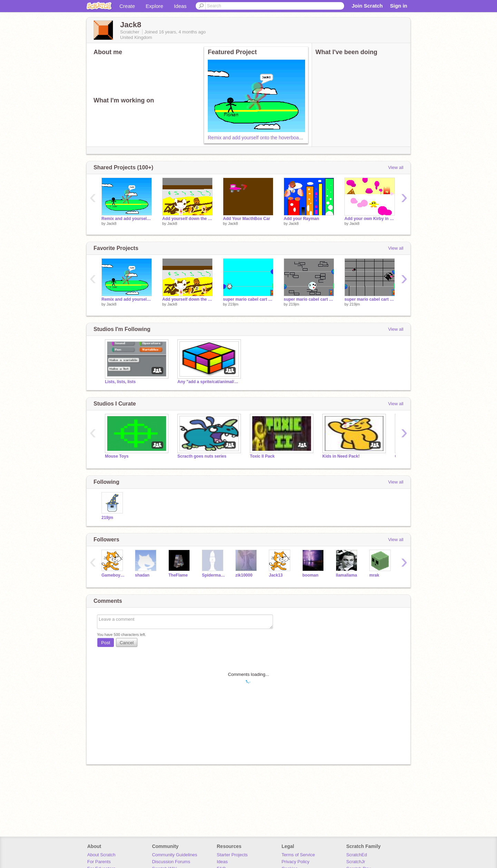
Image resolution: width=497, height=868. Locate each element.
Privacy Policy (296, 862)
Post (106, 643)
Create (127, 6)
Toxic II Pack (262, 456)
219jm (233, 304)
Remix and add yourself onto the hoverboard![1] (259, 138)
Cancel (127, 643)
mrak (374, 575)
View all (396, 167)
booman (310, 575)
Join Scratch (367, 6)
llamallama (346, 575)
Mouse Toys (117, 456)
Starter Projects (232, 855)
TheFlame (178, 575)
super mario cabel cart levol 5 (248, 299)
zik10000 (244, 575)
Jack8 (112, 223)
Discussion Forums (171, 862)
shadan (142, 575)
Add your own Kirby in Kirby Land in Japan (370, 219)
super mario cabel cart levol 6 (309, 299)
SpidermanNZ (213, 575)
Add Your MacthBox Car (247, 219)
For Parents (99, 862)
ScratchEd (357, 855)
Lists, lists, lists (120, 382)
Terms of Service (298, 855)
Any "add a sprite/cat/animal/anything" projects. (208, 382)
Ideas (180, 6)
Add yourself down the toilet (187, 219)
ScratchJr (356, 862)
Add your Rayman (301, 219)
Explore (154, 6)
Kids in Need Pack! (341, 456)
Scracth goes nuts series (202, 456)
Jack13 (276, 575)
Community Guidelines (174, 855)
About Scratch (101, 855)
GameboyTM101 (113, 575)
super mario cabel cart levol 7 (370, 299)
